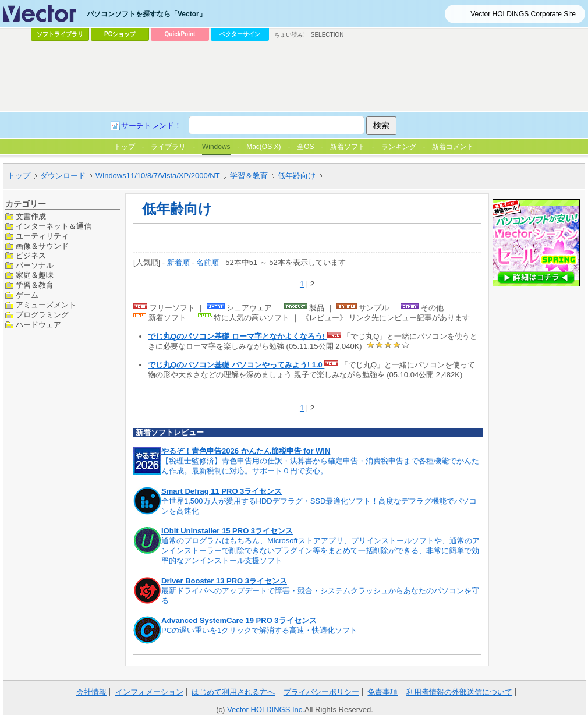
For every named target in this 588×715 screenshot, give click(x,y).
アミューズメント (46, 305)
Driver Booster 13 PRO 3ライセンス (224, 581)
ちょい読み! (290, 35)
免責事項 (382, 692)
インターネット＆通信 (54, 226)
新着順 (178, 262)
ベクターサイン (240, 34)
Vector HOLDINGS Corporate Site (523, 14)
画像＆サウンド (42, 246)
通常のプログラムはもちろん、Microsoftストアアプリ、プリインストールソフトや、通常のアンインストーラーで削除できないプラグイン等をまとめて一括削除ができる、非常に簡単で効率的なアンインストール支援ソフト (320, 551)
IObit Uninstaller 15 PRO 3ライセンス (227, 531)
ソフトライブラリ (60, 34)
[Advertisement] (266, 132)
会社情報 (91, 692)
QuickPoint (180, 34)
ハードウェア (38, 325)
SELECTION (327, 35)
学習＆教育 (35, 285)
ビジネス (31, 255)
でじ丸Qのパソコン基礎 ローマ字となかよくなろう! (238, 336)
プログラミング (42, 315)
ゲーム (27, 295)
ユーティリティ (42, 236)
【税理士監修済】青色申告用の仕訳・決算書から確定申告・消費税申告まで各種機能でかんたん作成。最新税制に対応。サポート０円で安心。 (320, 466)
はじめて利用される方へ (233, 692)
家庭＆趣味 (35, 275)
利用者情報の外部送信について (459, 692)
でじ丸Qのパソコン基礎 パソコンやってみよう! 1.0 (236, 365)
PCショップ (120, 34)
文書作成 (31, 216)
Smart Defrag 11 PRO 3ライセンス (222, 491)
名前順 (208, 262)
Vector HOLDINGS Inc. (266, 709)
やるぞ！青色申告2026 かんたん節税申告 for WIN (246, 451)
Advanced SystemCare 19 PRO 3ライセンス (239, 620)
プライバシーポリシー (321, 692)
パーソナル (35, 265)
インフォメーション (149, 692)
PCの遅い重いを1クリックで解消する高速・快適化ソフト (259, 630)
